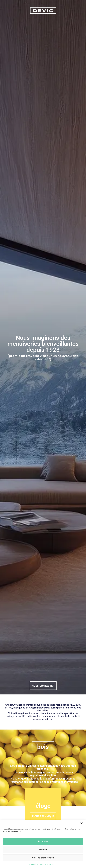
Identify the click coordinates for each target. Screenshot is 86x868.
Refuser (43, 849)
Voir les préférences (43, 858)
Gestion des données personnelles (42, 864)
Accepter (43, 841)
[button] (82, 823)
